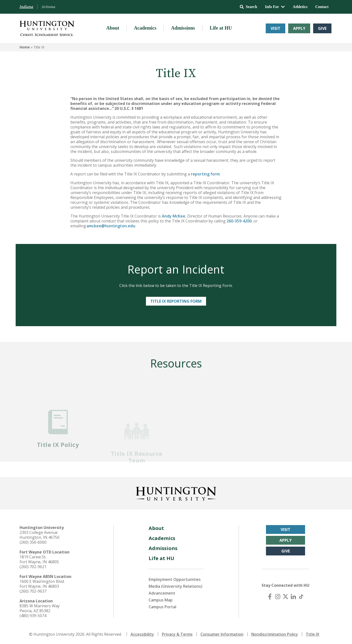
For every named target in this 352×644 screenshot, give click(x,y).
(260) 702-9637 (33, 591)
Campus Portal (162, 606)
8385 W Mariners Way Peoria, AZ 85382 (40, 608)
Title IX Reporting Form (176, 301)
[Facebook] (270, 596)
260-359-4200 (239, 221)
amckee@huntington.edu (111, 226)
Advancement (162, 593)
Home (25, 47)
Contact (322, 7)
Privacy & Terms (177, 634)
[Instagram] (278, 596)
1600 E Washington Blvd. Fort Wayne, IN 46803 (42, 583)
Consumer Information (222, 634)
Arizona (48, 7)
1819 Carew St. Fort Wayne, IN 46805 (39, 559)
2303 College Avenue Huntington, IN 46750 (39, 534)
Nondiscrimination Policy (275, 634)
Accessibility (142, 634)
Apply (299, 28)
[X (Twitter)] (286, 596)
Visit (275, 28)
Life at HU (221, 28)
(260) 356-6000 (33, 542)
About (113, 28)
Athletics (300, 7)
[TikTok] (301, 596)
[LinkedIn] (293, 596)
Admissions (183, 28)
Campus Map (161, 599)
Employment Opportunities (175, 579)
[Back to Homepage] (176, 492)
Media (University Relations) (176, 586)
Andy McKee (174, 216)
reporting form (205, 174)
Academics (145, 28)
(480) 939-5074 (33, 615)
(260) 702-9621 (33, 566)
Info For (275, 7)
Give (322, 28)
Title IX (313, 634)
